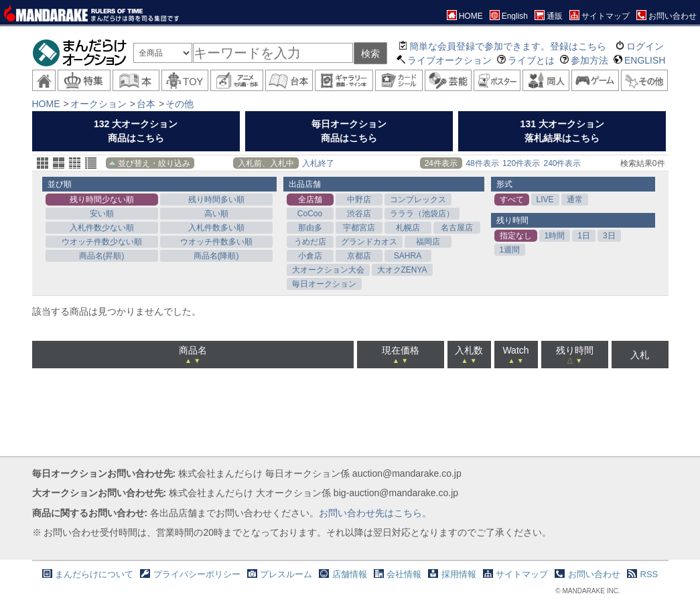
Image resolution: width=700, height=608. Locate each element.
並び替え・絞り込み (154, 163)
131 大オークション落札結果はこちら (562, 131)
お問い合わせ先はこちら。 (375, 513)
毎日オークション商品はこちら (349, 131)
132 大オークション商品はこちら (136, 131)
